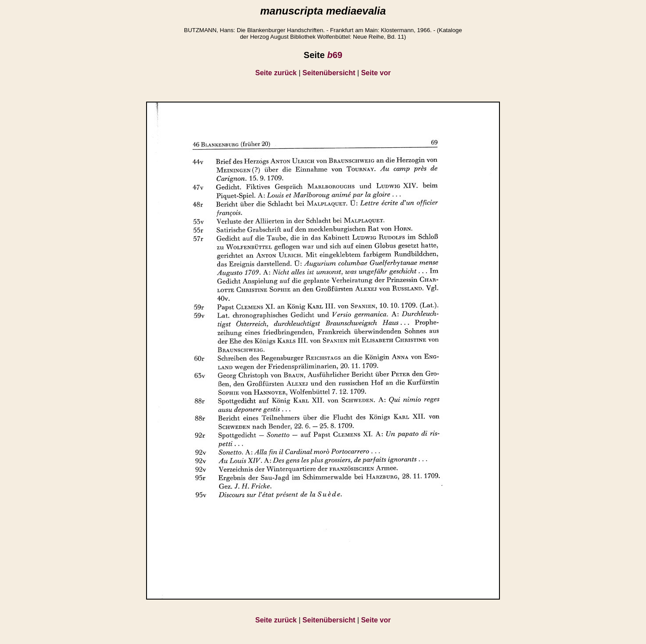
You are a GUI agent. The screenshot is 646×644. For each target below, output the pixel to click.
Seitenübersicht (329, 73)
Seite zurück (276, 73)
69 (334, 55)
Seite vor (376, 73)
